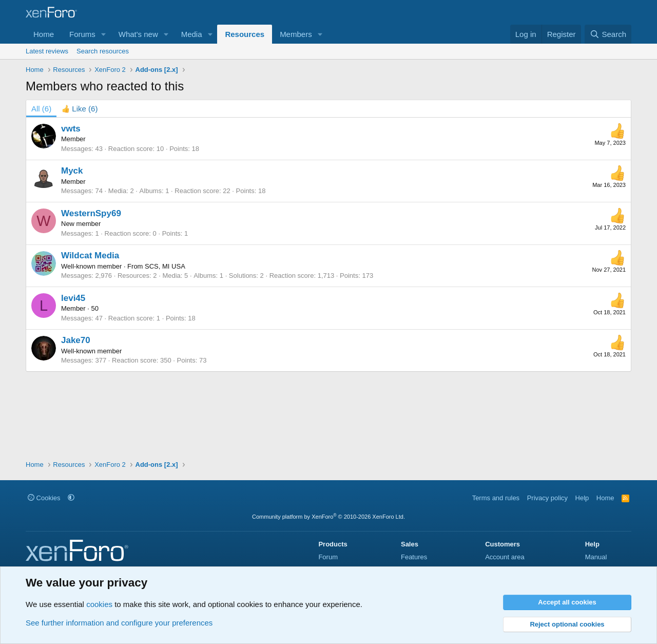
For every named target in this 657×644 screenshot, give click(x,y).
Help (582, 498)
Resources (245, 34)
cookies (99, 604)
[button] (104, 34)
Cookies (44, 498)
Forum (328, 557)
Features (414, 557)
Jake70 (76, 340)
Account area (505, 557)
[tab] (80, 109)
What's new (138, 34)
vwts (71, 129)
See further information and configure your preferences (119, 623)
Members (296, 34)
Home (44, 34)
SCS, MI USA (165, 266)
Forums (82, 34)
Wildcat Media (90, 255)
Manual (596, 557)
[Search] (608, 34)
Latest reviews (47, 51)
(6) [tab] (41, 109)
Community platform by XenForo (328, 517)
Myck (72, 171)
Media (192, 34)
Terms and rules (496, 498)
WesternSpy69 (91, 213)
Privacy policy (547, 498)
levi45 (73, 298)
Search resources (103, 51)
